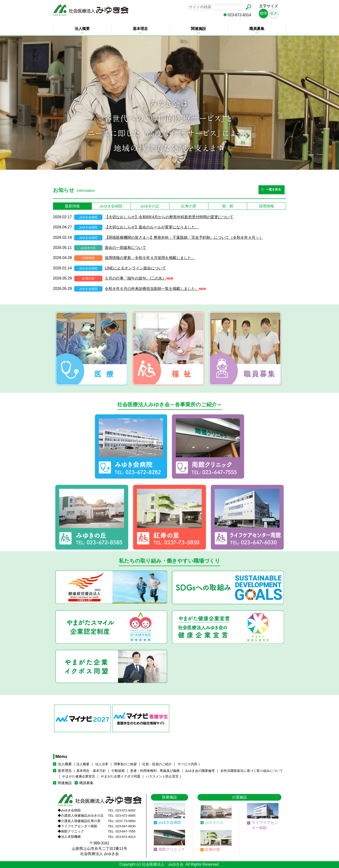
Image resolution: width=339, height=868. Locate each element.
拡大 (274, 13)
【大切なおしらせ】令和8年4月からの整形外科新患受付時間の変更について (169, 217)
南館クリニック (172, 849)
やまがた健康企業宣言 (79, 776)
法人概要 (82, 29)
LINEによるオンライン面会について (135, 268)
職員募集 (257, 29)
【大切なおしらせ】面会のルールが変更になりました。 (152, 227)
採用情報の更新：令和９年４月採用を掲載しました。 (150, 258)
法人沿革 (102, 764)
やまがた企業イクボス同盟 (121, 776)
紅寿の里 (213, 849)
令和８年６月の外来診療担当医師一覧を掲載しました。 (152, 289)
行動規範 (118, 771)
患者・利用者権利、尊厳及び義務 (155, 771)
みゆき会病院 (170, 822)
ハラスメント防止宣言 (162, 776)
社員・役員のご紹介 (157, 764)
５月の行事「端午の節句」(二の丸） (135, 278)
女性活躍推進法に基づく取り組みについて (252, 771)
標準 (263, 13)
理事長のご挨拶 (125, 764)
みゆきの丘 (214, 822)
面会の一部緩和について (125, 248)
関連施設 (198, 29)
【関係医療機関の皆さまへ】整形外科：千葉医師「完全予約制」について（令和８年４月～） (184, 237)
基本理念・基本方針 (91, 771)
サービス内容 (187, 764)
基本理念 (140, 29)
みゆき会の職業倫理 (200, 771)
